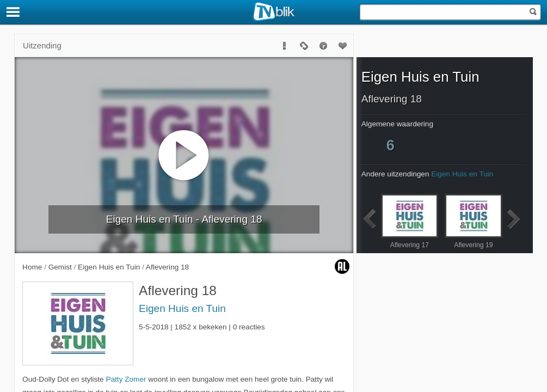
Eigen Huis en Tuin (182, 308)
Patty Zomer (126, 379)
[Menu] (14, 12)
